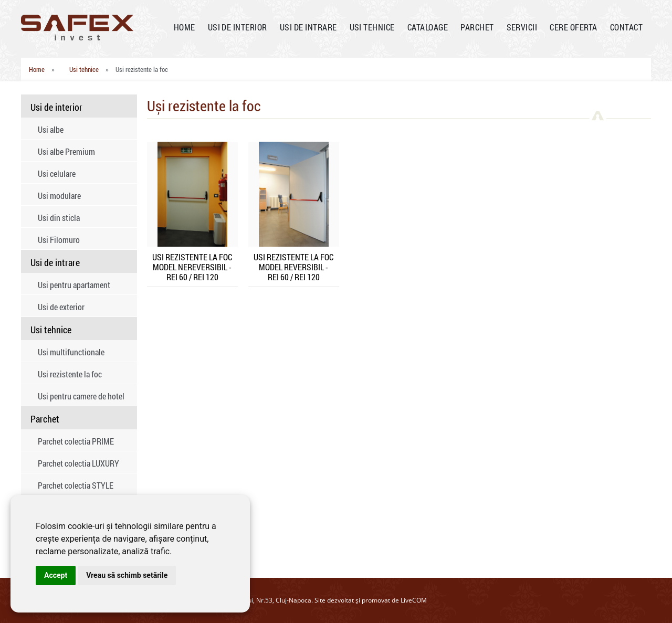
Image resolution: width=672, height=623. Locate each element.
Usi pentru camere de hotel (81, 396)
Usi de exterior (61, 307)
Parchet (45, 419)
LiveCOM (414, 600)
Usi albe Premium (66, 151)
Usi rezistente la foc (70, 374)
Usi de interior (56, 107)
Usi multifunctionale (71, 352)
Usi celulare (57, 173)
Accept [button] (56, 575)
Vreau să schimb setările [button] (127, 575)
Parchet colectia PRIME (76, 441)
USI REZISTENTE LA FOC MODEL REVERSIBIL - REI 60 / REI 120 (293, 267)
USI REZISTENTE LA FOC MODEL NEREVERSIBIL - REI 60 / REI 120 (192, 267)
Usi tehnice (84, 69)
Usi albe (51, 129)
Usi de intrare (55, 262)
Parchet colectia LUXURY (78, 463)
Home (37, 69)
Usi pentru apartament (74, 285)
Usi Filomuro (59, 240)
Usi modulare (59, 196)
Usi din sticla (59, 218)
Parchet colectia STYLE (76, 485)
